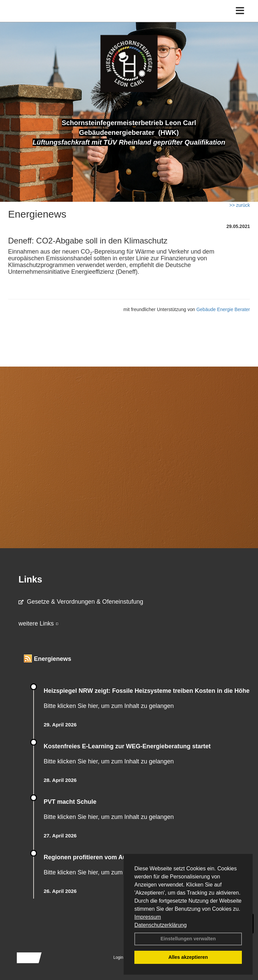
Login (118, 957)
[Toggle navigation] (240, 11)
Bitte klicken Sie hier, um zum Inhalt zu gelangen (109, 706)
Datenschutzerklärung (161, 925)
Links (30, 579)
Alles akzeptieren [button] (188, 957)
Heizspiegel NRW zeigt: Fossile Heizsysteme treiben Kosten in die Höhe (147, 691)
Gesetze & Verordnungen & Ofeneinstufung (81, 602)
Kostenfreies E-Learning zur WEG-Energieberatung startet (127, 746)
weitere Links (39, 624)
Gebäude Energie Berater (223, 309)
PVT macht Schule (70, 802)
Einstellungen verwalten (188, 939)
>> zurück (240, 205)
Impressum (148, 917)
